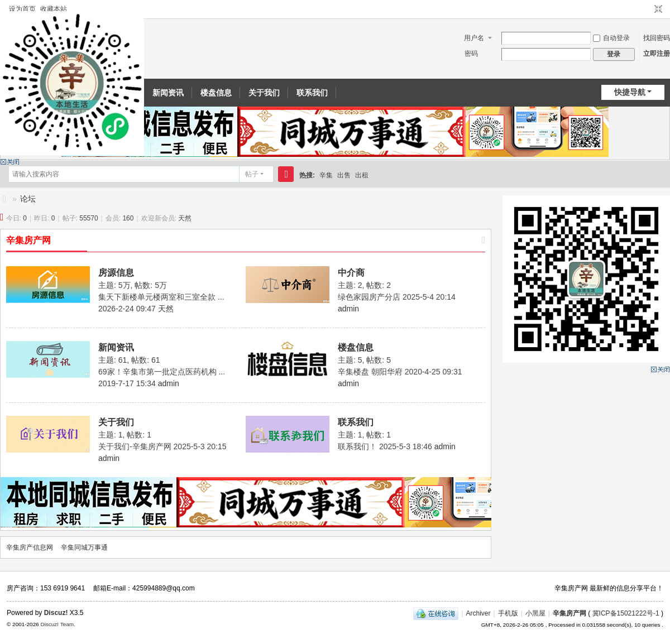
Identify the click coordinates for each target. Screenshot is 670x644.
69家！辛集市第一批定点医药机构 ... (162, 372)
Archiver (478, 613)
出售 (344, 175)
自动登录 (611, 38)
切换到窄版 (658, 9)
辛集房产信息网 (4, 199)
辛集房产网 (28, 240)
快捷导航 (630, 92)
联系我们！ (357, 446)
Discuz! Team (57, 624)
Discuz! (56, 613)
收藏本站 (54, 9)
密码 (471, 54)
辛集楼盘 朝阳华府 (370, 372)
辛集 (326, 175)
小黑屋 (535, 613)
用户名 (474, 38)
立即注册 (657, 54)
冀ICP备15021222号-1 (626, 613)
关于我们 (264, 93)
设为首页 (22, 9)
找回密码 (657, 38)
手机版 (508, 613)
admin (348, 309)
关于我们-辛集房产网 (135, 446)
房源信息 (116, 273)
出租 (362, 175)
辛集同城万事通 (84, 547)
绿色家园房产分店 (369, 297)
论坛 (28, 199)
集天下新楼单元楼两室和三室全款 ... (161, 297)
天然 (185, 218)
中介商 (351, 273)
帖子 (252, 174)
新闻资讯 (168, 93)
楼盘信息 (216, 93)
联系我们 (312, 93)
